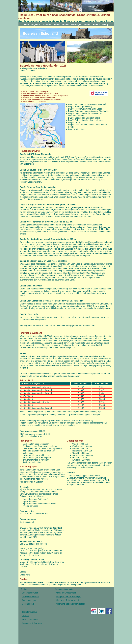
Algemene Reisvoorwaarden (69, 600)
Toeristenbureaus (30, 612)
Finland (97, 25)
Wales (57, 25)
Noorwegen (76, 25)
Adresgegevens (29, 600)
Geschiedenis (28, 604)
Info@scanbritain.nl (31, 596)
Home (26, 25)
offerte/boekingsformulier (63, 582)
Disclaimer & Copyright (32, 623)
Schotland (47, 25)
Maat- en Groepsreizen (66, 593)
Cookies (26, 616)
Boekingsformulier (30, 593)
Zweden (87, 25)
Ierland (65, 25)
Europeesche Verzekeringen (69, 596)
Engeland (36, 25)
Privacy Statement (30, 619)
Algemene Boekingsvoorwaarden (71, 604)
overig (105, 25)
